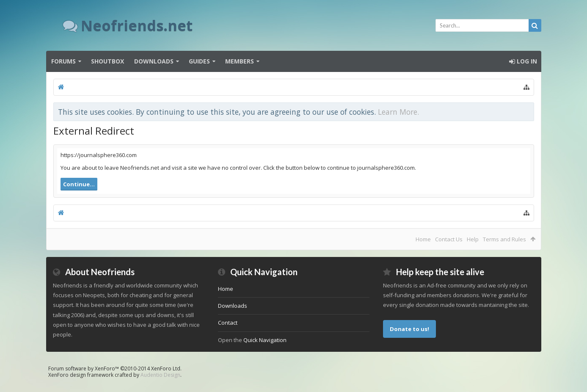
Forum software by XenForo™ (115, 369)
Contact (228, 323)
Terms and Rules (504, 239)
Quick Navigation (265, 340)
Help (473, 239)
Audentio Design (160, 375)
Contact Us (449, 239)
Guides (199, 61)
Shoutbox (107, 61)
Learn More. (398, 112)
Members (240, 61)
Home (423, 239)
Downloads (154, 61)
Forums (63, 61)
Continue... (79, 184)
